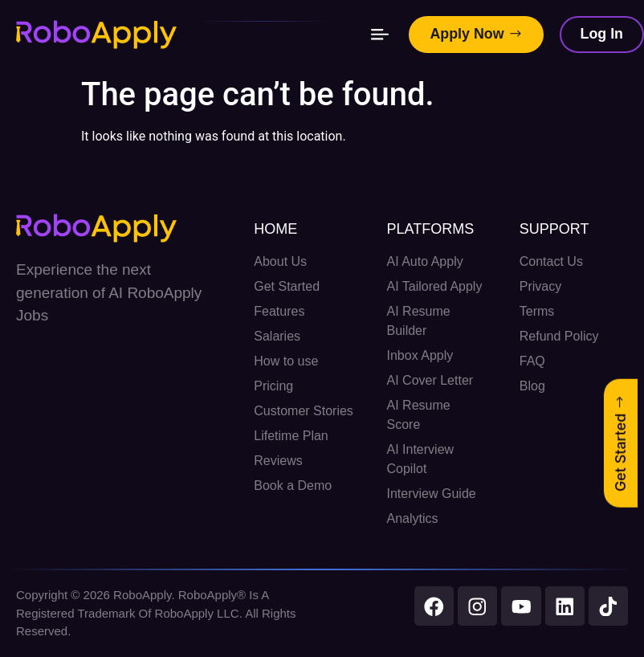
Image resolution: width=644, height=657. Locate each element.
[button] (379, 35)
